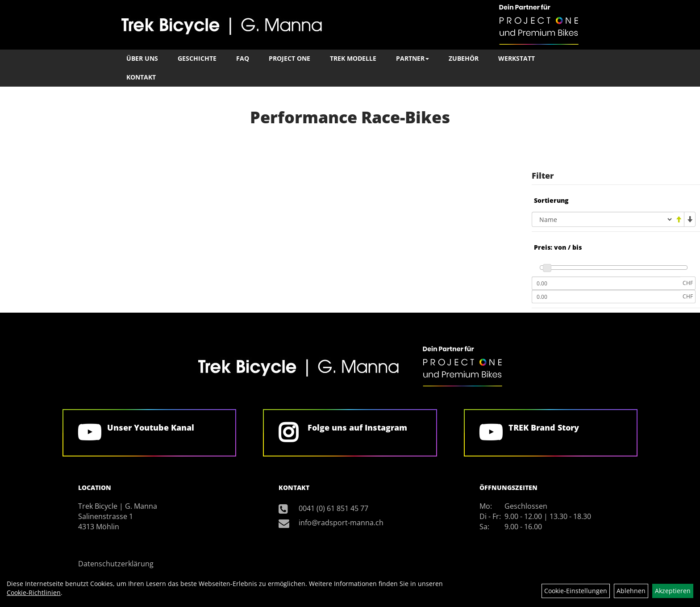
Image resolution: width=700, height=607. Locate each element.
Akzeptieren (673, 591)
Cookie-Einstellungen (576, 591)
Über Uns (142, 58)
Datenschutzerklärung (116, 564)
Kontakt (141, 77)
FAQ (243, 58)
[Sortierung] (602, 219)
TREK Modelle (353, 58)
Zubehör (464, 58)
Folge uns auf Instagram (357, 427)
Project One (290, 58)
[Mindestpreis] (606, 283)
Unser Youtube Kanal (151, 427)
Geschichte (197, 58)
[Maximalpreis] (606, 297)
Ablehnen (631, 591)
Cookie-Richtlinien (34, 592)
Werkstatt (517, 58)
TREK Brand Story (544, 427)
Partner (412, 58)
